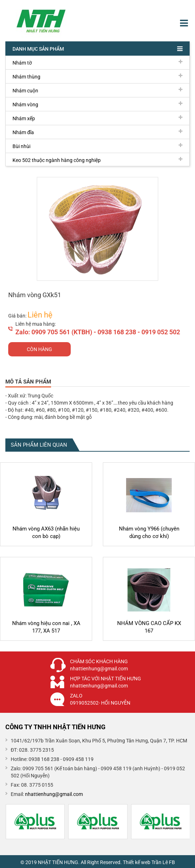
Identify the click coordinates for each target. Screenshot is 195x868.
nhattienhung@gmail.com (54, 794)
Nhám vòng (97, 104)
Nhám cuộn (97, 90)
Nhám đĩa (97, 132)
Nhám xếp (97, 118)
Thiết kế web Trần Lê (145, 862)
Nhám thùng (97, 76)
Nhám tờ (97, 62)
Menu (185, 23)
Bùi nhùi (97, 146)
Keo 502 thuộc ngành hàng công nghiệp (97, 160)
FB (172, 862)
